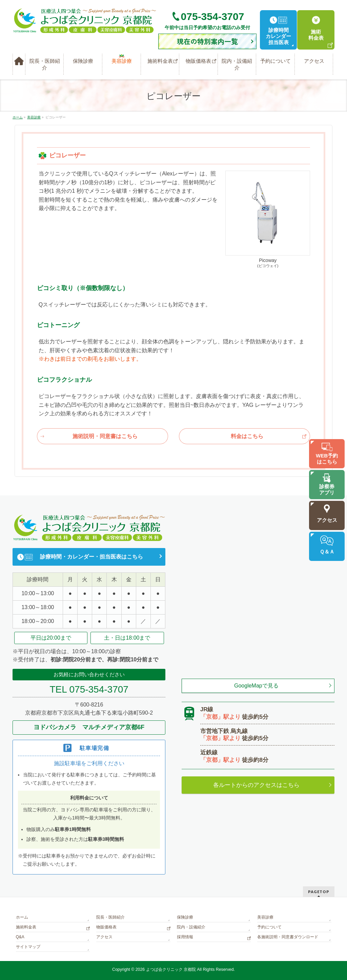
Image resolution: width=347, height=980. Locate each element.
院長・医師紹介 (110, 917)
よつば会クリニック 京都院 (171, 969)
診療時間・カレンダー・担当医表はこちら (91, 557)
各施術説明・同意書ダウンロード (288, 937)
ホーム (22, 917)
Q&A (20, 937)
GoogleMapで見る (256, 686)
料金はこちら (247, 436)
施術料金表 (26, 927)
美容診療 (265, 917)
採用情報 (185, 937)
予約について (269, 927)
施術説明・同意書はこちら (105, 436)
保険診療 (185, 917)
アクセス (104, 937)
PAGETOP (319, 892)
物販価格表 (106, 927)
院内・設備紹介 (191, 927)
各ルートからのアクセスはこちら (256, 785)
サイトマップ (28, 947)
